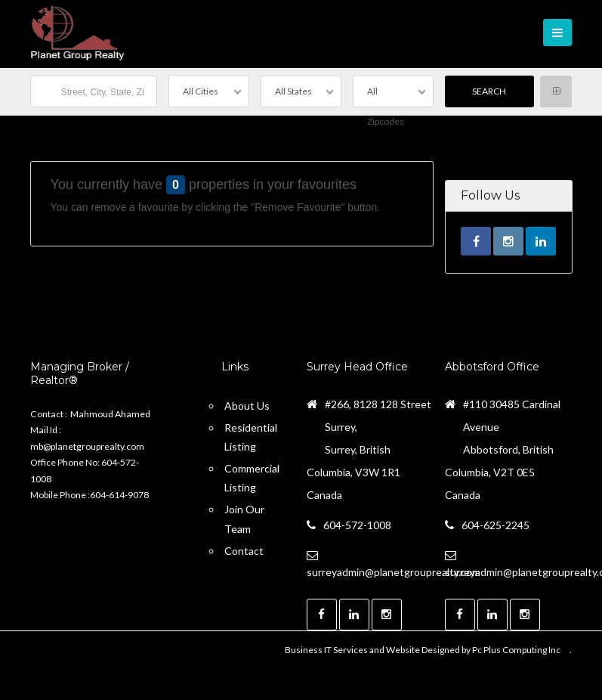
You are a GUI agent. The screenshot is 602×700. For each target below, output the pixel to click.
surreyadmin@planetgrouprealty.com (394, 572)
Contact (244, 551)
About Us (247, 406)
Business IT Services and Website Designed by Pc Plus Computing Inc (423, 650)
